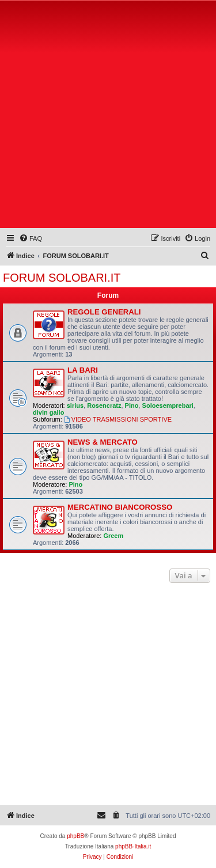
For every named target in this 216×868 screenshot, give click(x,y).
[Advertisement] (108, 117)
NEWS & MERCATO (103, 442)
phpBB (75, 836)
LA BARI (83, 370)
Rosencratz (104, 405)
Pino (132, 405)
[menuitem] (31, 238)
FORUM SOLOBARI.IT (62, 278)
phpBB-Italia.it (133, 846)
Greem (113, 536)
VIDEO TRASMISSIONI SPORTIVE (118, 419)
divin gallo (48, 412)
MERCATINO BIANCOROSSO (120, 507)
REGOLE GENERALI (104, 312)
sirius (75, 405)
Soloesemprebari (168, 405)
